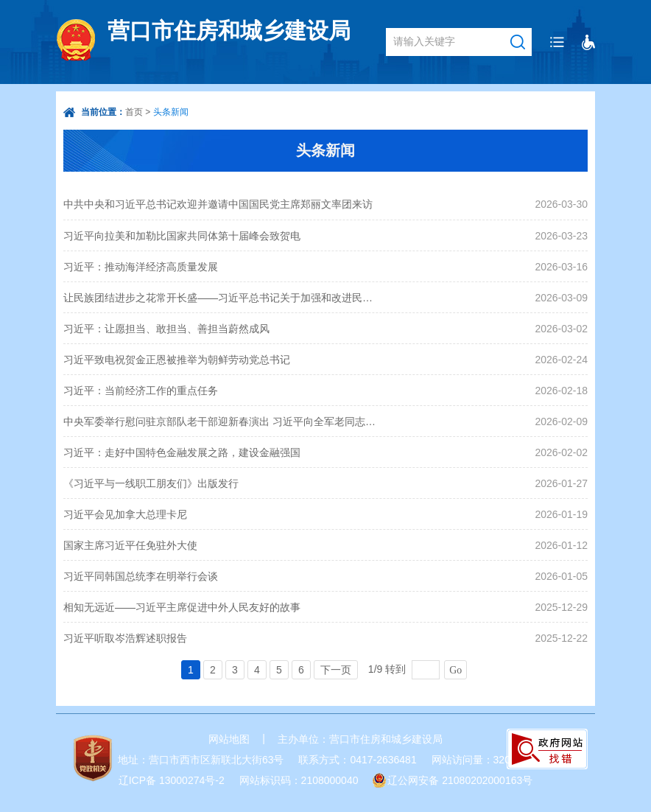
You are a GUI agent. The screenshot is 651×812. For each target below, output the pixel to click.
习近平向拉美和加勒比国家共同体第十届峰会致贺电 (182, 236)
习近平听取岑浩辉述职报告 (125, 638)
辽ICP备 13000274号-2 (172, 780)
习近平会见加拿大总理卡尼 (125, 514)
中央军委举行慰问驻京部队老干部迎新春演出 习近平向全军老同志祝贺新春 (221, 421)
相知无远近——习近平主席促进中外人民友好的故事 (182, 607)
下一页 (336, 670)
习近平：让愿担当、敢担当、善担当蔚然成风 (166, 329)
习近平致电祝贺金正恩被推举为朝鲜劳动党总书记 (177, 360)
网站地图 (229, 739)
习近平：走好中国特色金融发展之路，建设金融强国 (182, 452)
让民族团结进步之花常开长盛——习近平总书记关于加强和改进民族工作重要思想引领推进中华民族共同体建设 (221, 298)
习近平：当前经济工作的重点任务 (141, 391)
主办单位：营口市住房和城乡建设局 (360, 739)
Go (455, 670)
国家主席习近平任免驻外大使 (130, 545)
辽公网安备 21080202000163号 (460, 780)
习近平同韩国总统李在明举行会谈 (141, 576)
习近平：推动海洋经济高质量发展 (141, 267)
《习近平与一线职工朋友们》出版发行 (151, 483)
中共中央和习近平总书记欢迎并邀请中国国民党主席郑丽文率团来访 (218, 204)
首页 (134, 112)
